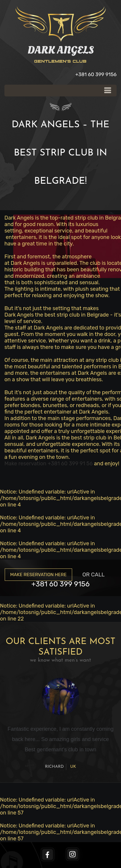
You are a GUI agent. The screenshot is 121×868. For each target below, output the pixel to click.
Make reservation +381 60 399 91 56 (49, 464)
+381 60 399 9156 (96, 74)
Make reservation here (39, 575)
